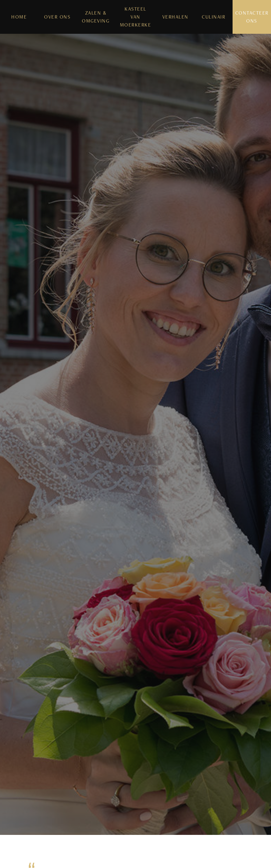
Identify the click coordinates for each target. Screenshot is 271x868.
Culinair (214, 17)
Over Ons (57, 17)
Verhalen (175, 17)
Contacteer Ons (252, 17)
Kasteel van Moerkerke (136, 17)
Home (19, 17)
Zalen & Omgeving (96, 17)
